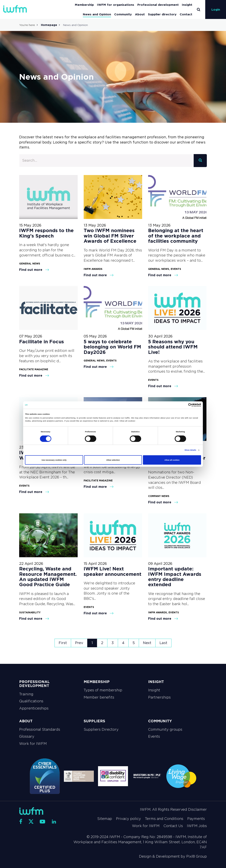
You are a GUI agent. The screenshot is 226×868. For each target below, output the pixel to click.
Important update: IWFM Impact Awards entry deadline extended (175, 577)
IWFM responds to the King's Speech (46, 233)
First (63, 643)
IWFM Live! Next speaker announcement (113, 571)
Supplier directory (162, 14)
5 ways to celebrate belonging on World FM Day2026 (112, 347)
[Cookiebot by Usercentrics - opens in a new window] (184, 405)
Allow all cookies (172, 460)
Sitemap (105, 819)
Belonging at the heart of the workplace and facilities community (176, 236)
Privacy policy (128, 819)
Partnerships (159, 697)
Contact (186, 14)
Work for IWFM (33, 744)
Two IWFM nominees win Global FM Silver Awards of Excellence (110, 236)
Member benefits (99, 697)
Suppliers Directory (101, 729)
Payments (196, 819)
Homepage (49, 25)
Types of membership (103, 690)
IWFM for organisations (116, 5)
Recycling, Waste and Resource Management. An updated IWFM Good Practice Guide (48, 577)
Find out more (34, 270)
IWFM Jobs (197, 826)
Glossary (27, 736)
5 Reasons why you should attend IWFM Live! (173, 347)
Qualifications (31, 701)
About (140, 14)
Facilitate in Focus (42, 342)
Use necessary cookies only (54, 460)
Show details (190, 450)
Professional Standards (40, 729)
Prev (79, 643)
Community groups (165, 729)
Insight (187, 5)
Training (26, 694)
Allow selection (113, 460)
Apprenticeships (34, 708)
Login (216, 9)
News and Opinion (97, 14)
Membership (84, 5)
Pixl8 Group (197, 856)
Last (163, 643)
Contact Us (173, 826)
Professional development (158, 5)
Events (154, 736)
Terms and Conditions (164, 819)
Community (123, 14)
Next (147, 643)
